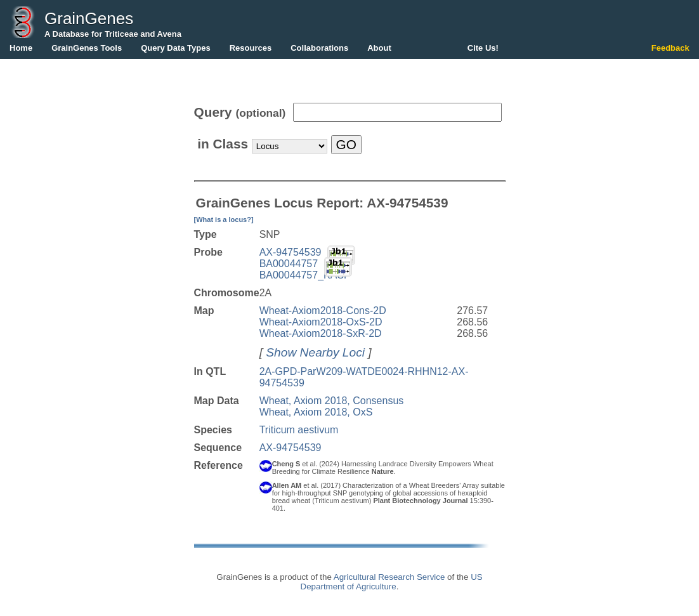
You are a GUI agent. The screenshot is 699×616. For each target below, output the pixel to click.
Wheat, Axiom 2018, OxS (316, 412)
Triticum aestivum (299, 430)
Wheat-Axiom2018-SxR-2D (321, 333)
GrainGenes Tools (87, 48)
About (379, 48)
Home (21, 48)
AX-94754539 (291, 252)
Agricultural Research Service (389, 577)
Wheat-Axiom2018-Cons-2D (323, 311)
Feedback (670, 48)
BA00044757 (289, 264)
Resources (251, 48)
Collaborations (319, 48)
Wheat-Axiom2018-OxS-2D (321, 322)
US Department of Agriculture (392, 582)
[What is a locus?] (224, 220)
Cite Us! (483, 48)
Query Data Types (176, 48)
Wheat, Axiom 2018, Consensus (332, 401)
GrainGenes (89, 18)
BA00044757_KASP (305, 275)
